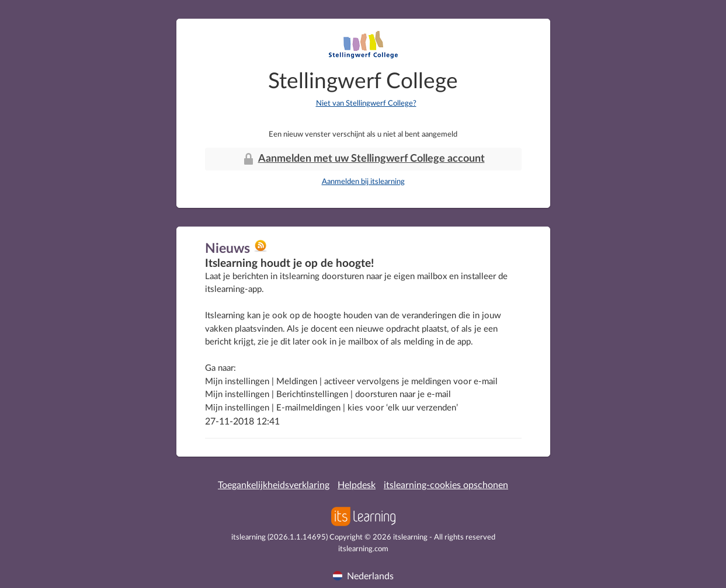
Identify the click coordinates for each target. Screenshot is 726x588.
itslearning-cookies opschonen (446, 485)
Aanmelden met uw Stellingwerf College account (363, 159)
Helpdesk (357, 485)
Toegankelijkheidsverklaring (274, 485)
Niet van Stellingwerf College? (366, 104)
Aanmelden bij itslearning (363, 182)
